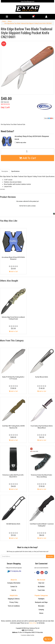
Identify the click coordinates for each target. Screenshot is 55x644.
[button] (27, 206)
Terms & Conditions (14, 606)
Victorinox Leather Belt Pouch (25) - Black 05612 (13, 476)
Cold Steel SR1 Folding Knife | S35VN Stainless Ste (13, 427)
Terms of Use (33, 623)
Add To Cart (28, 158)
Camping (41, 610)
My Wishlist (41, 587)
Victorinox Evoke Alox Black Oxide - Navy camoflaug (42, 476)
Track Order (41, 590)
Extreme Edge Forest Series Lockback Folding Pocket (13, 318)
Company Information (14, 583)
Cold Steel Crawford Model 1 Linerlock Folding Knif (42, 525)
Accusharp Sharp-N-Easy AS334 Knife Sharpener (13, 258)
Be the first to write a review (28, 206)
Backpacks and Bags (41, 602)
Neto (33, 635)
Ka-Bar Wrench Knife (42, 377)
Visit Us (14, 590)
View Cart (41, 583)
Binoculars (41, 606)
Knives (41, 613)
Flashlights (41, 599)
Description (5, 171)
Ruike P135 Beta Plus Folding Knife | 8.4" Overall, (13, 378)
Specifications (15, 171)
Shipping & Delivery (14, 599)
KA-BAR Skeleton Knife (13, 524)
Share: (49, 118)
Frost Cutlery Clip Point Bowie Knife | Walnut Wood (42, 427)
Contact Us (14, 587)
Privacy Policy (14, 602)
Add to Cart (13, 272)
